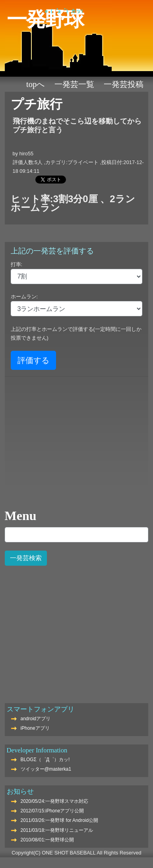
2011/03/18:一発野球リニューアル (57, 830)
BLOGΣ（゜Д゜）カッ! (45, 760)
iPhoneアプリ (35, 728)
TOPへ (35, 84)
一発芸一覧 (74, 84)
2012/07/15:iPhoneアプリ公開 (52, 811)
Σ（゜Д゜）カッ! (64, 11)
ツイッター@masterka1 (46, 769)
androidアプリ (36, 719)
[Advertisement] (76, 630)
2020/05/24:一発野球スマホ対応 (55, 801)
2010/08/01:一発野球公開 (47, 840)
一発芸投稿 (124, 84)
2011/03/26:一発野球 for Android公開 (59, 820)
